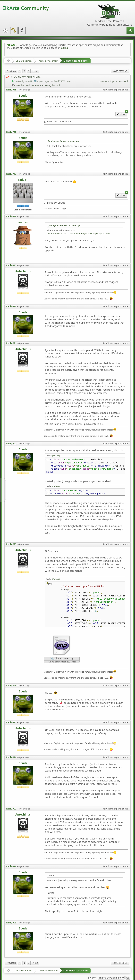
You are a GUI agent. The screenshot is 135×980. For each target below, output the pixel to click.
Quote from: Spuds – (64, 141)
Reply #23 (11, 544)
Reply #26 (11, 757)
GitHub (65, 48)
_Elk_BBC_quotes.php (62, 659)
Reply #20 (11, 306)
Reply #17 (11, 174)
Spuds (23, 96)
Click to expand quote (76, 61)
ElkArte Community (25, 8)
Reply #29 (11, 923)
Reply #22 (11, 444)
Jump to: (93, 977)
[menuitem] (130, 31)
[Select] (56, 455)
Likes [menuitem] (122, 114)
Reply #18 (11, 216)
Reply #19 (11, 265)
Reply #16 (11, 132)
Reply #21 (11, 343)
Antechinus (23, 271)
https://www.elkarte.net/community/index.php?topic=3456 (78, 234)
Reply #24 (11, 685)
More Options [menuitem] (120, 71)
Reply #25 (11, 722)
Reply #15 (11, 90)
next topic (123, 81)
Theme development (48, 61)
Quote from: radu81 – (64, 225)
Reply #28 (11, 866)
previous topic (108, 81)
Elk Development (24, 61)
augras (23, 222)
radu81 (23, 180)
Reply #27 (11, 809)
